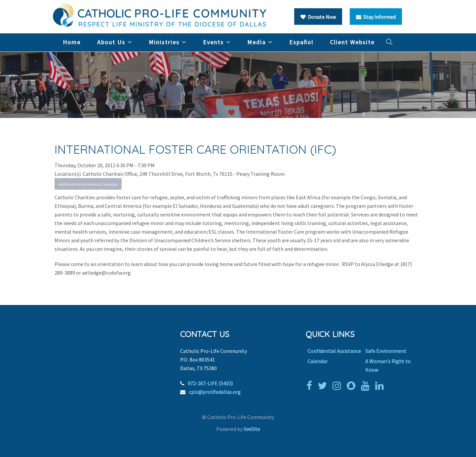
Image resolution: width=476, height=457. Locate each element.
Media (257, 42)
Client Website (352, 42)
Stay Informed (376, 17)
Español (301, 42)
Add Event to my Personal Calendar (88, 184)
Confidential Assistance (334, 351)
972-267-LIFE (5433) (210, 383)
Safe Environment (386, 351)
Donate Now (318, 17)
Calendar (317, 361)
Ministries (164, 42)
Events (213, 42)
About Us (111, 42)
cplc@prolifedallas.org (215, 392)
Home (72, 42)
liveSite (252, 429)
